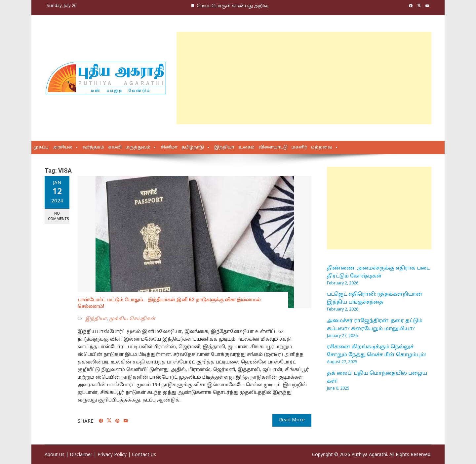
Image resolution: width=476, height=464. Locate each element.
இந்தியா (224, 148)
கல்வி (115, 148)
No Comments (59, 216)
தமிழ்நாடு (193, 148)
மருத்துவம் (138, 148)
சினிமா (169, 148)
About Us (55, 455)
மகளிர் (299, 148)
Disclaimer (81, 455)
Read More (292, 420)
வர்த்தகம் (93, 148)
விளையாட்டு (273, 148)
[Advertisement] (304, 78)
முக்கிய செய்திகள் (132, 319)
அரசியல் (62, 148)
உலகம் (246, 148)
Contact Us (144, 455)
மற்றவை (322, 148)
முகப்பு (41, 148)
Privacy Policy (112, 455)
